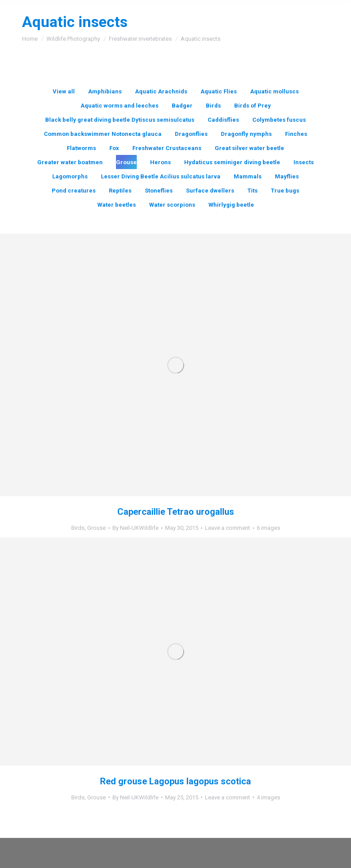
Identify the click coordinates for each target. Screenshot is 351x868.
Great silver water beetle (249, 148)
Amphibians (105, 91)
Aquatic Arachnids (161, 91)
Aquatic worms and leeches (120, 106)
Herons (160, 162)
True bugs (285, 191)
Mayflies (287, 176)
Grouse (126, 162)
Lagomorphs (70, 176)
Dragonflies (191, 134)
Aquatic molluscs (274, 91)
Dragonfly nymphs (246, 134)
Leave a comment (228, 528)
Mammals (248, 176)
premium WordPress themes (204, 848)
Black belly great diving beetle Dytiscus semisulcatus (120, 120)
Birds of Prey (253, 106)
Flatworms (81, 148)
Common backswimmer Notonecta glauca (103, 134)
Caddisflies (223, 120)
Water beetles (117, 205)
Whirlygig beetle (231, 205)
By (135, 528)
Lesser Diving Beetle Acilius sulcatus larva (161, 176)
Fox (114, 148)
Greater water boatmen (70, 162)
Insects (304, 162)
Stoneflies (159, 191)
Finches (296, 134)
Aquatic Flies (219, 91)
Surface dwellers (210, 191)
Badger (182, 106)
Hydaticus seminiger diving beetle (232, 162)
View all (64, 91)
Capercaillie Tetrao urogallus (176, 512)
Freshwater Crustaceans (167, 148)
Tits (253, 191)
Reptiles (120, 191)
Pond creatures (74, 191)
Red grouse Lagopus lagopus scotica (175, 781)
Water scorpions (172, 205)
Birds (213, 106)
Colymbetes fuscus (279, 120)
